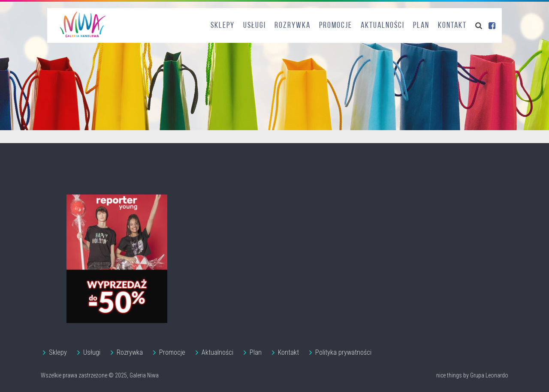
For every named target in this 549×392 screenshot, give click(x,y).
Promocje (336, 26)
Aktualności (383, 26)
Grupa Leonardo (489, 375)
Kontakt (452, 26)
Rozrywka (293, 26)
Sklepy (223, 26)
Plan (421, 26)
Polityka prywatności (343, 352)
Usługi (255, 26)
